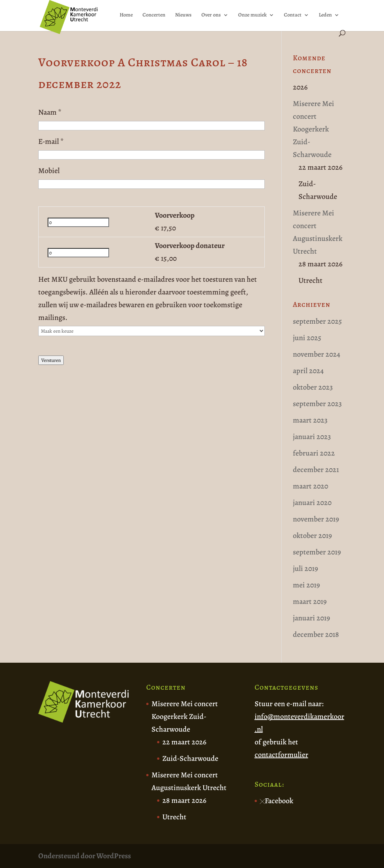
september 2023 (317, 404)
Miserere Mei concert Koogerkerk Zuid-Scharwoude (313, 129)
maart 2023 (310, 420)
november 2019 (316, 519)
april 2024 (308, 371)
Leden (325, 15)
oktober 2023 (313, 387)
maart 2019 (310, 601)
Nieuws (183, 15)
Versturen (51, 360)
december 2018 (316, 634)
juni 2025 (307, 338)
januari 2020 (312, 503)
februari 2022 (314, 453)
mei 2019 (306, 585)
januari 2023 (312, 437)
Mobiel (49, 171)
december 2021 (316, 470)
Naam (50, 112)
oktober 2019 (312, 536)
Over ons (211, 15)
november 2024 (316, 354)
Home (126, 15)
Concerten (154, 15)
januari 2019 (311, 618)
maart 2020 (310, 486)
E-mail (51, 141)
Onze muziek (252, 15)
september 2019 (317, 552)
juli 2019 (305, 568)
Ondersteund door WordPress (85, 856)
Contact (293, 15)
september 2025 (317, 321)
